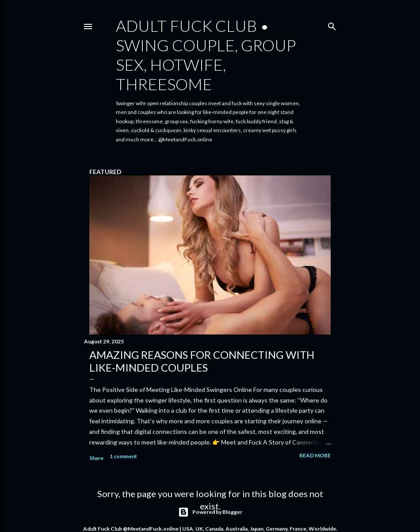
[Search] (332, 25)
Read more (315, 455)
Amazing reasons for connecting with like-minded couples (202, 361)
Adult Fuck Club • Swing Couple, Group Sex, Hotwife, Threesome (206, 55)
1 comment (123, 456)
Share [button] (96, 458)
